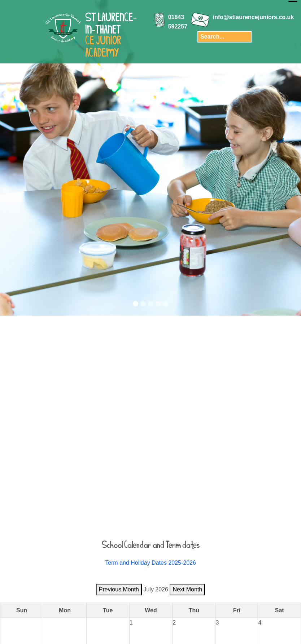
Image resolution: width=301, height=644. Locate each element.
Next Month (187, 589)
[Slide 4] (158, 304)
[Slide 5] (166, 304)
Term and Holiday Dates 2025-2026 (150, 563)
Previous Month (119, 589)
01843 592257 (178, 22)
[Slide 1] (136, 304)
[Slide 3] (151, 304)
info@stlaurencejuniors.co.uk (254, 17)
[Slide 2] (143, 304)
